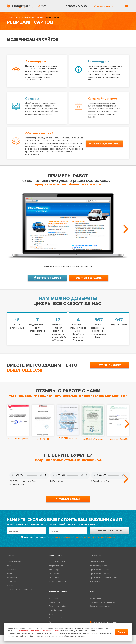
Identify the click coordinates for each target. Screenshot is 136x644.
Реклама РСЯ (95, 582)
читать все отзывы (68, 499)
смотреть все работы (89, 278)
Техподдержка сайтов (57, 607)
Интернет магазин (56, 566)
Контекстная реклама (99, 566)
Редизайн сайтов (55, 610)
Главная (10, 18)
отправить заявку (110, 365)
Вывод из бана (54, 603)
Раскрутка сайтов (97, 562)
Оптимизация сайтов (57, 618)
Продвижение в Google (100, 574)
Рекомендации (13, 578)
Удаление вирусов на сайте (59, 622)
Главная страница (14, 562)
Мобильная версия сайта (58, 582)
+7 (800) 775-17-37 (76, 6)
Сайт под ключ (54, 578)
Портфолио (11, 570)
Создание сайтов (55, 556)
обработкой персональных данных (99, 537)
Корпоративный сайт (57, 562)
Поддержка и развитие (34, 18)
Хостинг (52, 614)
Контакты (11, 586)
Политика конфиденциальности (19, 590)
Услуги (19, 18)
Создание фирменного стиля (102, 607)
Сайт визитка (54, 574)
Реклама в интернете (98, 556)
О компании (12, 582)
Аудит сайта (53, 599)
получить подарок (47, 278)
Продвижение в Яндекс (100, 570)
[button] (44, 6)
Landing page (54, 570)
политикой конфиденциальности (67, 537)
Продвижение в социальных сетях (104, 578)
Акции (9, 574)
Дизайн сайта (95, 599)
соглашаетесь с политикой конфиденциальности (38, 631)
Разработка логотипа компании (103, 603)
